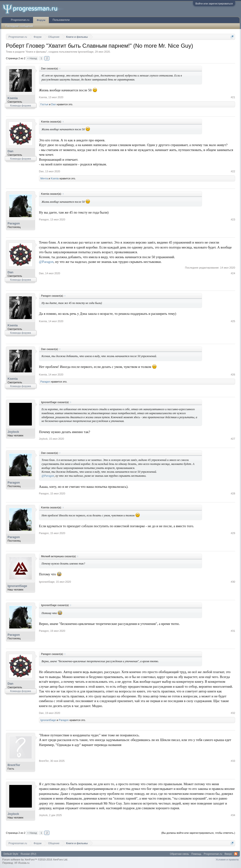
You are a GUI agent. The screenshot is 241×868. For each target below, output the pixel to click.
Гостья (44, 104)
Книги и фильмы (36, 52)
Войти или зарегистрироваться (214, 4)
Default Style (11, 854)
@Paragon (46, 262)
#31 (233, 631)
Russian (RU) (28, 854)
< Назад (32, 58)
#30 (233, 582)
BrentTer (14, 765)
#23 (233, 219)
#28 (233, 493)
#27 (233, 439)
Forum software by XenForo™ (35, 860)
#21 (233, 97)
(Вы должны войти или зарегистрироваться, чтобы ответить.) (198, 833)
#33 (233, 761)
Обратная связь (180, 854)
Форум (41, 20)
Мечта (44, 178)
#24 (233, 273)
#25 (233, 321)
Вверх (228, 854)
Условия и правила (227, 860)
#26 (233, 375)
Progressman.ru (20, 20)
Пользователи (61, 20)
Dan (54, 104)
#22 (233, 171)
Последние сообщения (19, 26)
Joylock (13, 432)
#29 (233, 533)
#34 (233, 815)
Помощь (197, 854)
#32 (233, 713)
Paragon (14, 223)
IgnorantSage (86, 52)
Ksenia (13, 98)
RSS (236, 854)
